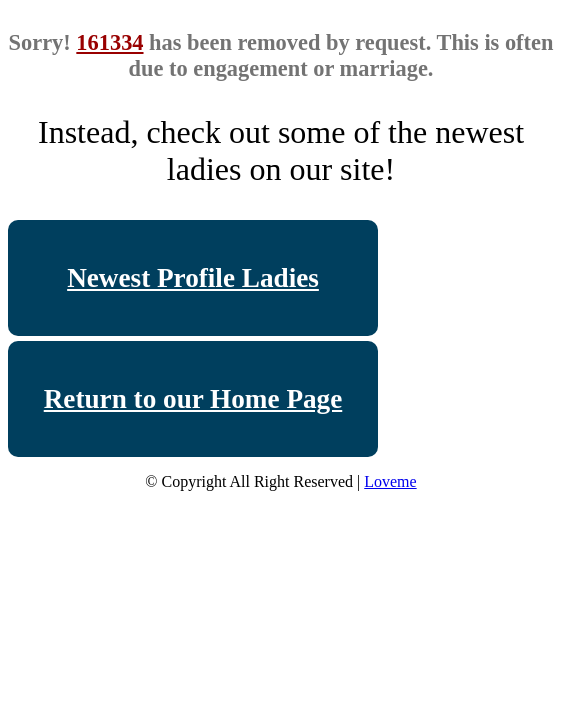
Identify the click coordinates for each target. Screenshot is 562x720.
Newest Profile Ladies (193, 278)
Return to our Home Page (193, 399)
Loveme (390, 481)
